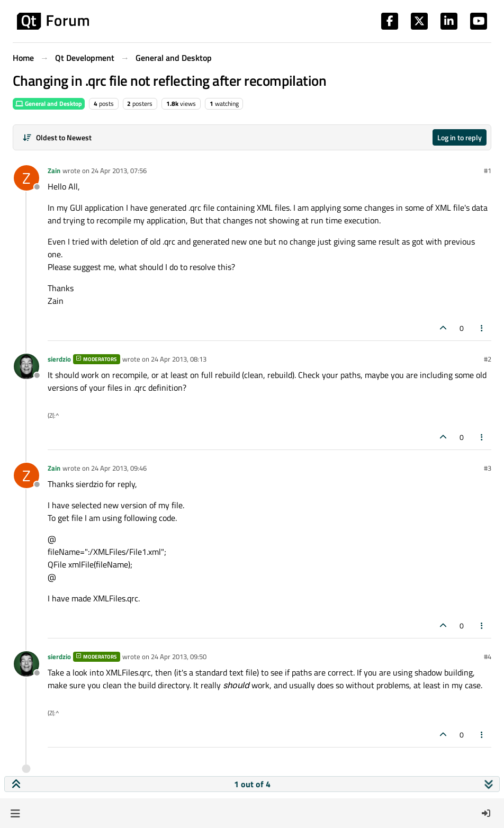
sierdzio (59, 359)
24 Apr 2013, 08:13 (179, 359)
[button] (15, 813)
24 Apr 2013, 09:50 (179, 656)
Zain (54, 170)
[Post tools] (482, 328)
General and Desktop (49, 103)
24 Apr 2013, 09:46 (119, 468)
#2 (488, 359)
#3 (488, 468)
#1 (488, 170)
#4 (488, 656)
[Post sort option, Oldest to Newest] (57, 137)
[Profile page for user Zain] (26, 178)
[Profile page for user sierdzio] (26, 366)
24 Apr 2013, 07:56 (119, 170)
